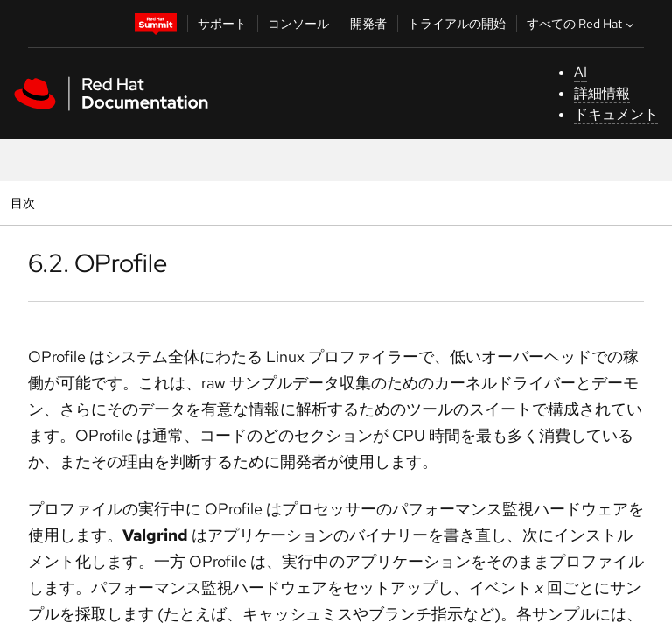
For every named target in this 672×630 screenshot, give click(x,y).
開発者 (368, 24)
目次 (25, 203)
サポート (222, 24)
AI (581, 72)
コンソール (298, 24)
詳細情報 (602, 93)
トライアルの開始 (457, 24)
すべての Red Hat (582, 24)
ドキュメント (616, 114)
